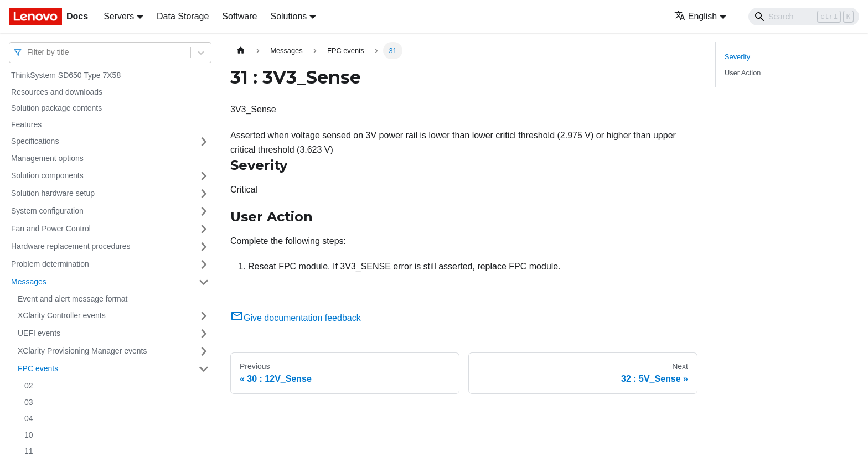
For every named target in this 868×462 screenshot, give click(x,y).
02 (29, 386)
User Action (743, 73)
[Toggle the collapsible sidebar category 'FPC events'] (204, 369)
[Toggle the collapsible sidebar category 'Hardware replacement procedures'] (204, 247)
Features (26, 124)
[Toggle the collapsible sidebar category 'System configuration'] (204, 211)
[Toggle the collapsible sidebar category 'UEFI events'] (204, 334)
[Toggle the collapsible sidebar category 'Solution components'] (204, 176)
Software (239, 16)
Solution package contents (56, 108)
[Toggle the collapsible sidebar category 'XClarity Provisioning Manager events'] (204, 351)
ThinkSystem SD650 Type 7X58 (66, 75)
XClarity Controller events (62, 315)
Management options (47, 158)
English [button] (696, 16)
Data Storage (183, 16)
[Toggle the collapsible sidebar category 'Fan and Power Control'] (204, 229)
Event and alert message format (73, 299)
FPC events (38, 368)
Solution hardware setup (53, 193)
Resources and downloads (57, 92)
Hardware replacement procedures (71, 246)
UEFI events (39, 333)
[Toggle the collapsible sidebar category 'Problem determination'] (204, 264)
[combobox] (28, 52)
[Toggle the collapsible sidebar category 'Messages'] (204, 282)
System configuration (47, 211)
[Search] (804, 17)
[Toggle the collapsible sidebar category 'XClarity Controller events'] (204, 316)
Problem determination (50, 264)
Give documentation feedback (296, 318)
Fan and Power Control (51, 229)
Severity (737, 57)
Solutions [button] (288, 16)
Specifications (35, 141)
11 (29, 451)
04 (29, 418)
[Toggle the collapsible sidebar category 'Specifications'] (204, 142)
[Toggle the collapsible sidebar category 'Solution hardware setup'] (204, 194)
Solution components (47, 175)
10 (29, 435)
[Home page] (241, 51)
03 (29, 402)
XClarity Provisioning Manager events (82, 351)
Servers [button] (119, 16)
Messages (29, 282)
